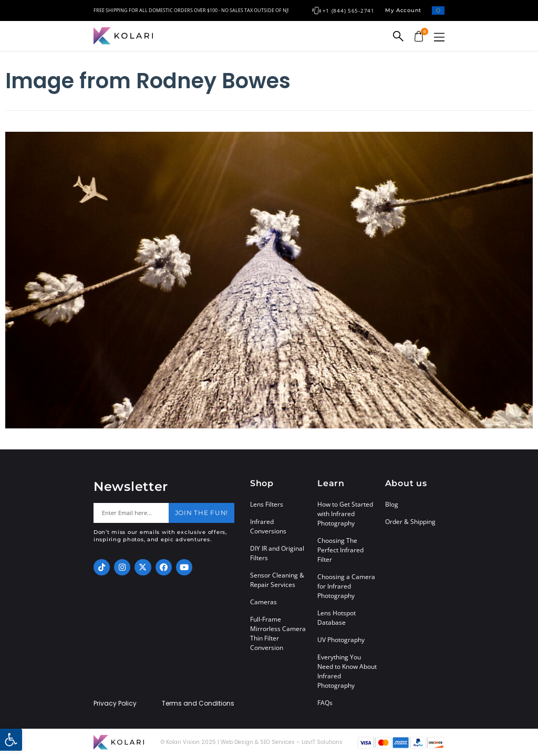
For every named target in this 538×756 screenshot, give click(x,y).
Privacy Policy (115, 703)
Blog (392, 504)
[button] (439, 37)
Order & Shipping (410, 522)
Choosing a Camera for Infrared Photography (346, 586)
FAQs (325, 703)
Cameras (263, 602)
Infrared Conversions (268, 526)
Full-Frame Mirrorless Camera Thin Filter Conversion (278, 633)
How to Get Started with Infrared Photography (345, 514)
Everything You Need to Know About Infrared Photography (347, 671)
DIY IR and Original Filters (277, 553)
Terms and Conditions (198, 703)
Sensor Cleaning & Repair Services (277, 580)
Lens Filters (267, 504)
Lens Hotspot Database (337, 618)
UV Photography (341, 640)
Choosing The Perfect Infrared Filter (340, 550)
